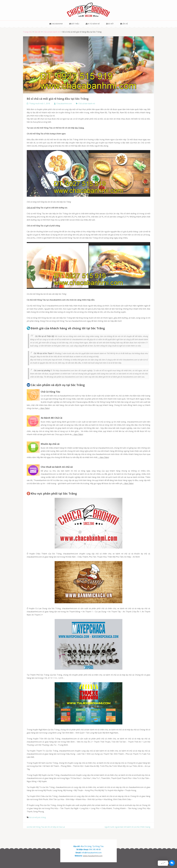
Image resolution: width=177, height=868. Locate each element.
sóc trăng (42, 817)
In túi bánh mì (93, 24)
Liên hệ (124, 24)
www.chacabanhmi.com (93, 856)
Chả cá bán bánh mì (87, 104)
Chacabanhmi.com (64, 104)
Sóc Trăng (79, 128)
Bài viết (110, 24)
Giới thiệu (74, 24)
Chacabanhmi (56, 24)
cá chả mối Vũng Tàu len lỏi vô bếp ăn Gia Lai (46, 827)
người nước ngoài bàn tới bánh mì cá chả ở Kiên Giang (127, 827)
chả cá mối (31, 208)
